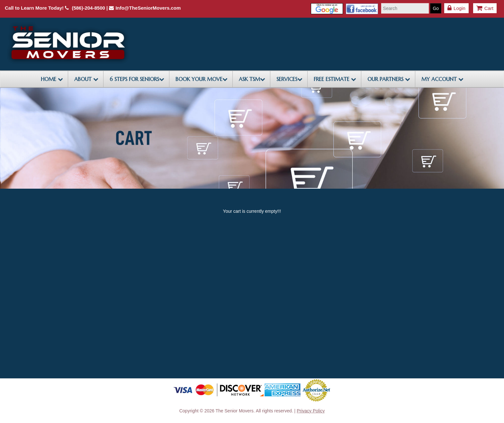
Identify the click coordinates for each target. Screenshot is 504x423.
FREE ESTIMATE (335, 79)
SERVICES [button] (289, 79)
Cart (485, 8)
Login (456, 8)
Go (436, 8)
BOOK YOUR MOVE (202, 79)
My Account (442, 79)
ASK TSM (252, 79)
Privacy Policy (311, 411)
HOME (52, 79)
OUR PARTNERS (389, 79)
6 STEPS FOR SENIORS (137, 79)
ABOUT (86, 79)
